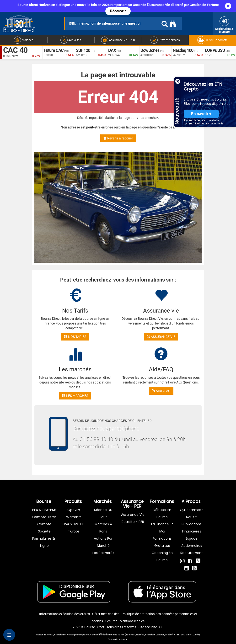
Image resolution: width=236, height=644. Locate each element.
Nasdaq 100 (183, 50)
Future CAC (54, 50)
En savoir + (201, 114)
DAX (112, 50)
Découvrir (118, 11)
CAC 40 (15, 50)
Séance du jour (103, 513)
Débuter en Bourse (162, 513)
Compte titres (44, 517)
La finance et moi (162, 528)
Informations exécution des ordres (64, 614)
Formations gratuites (162, 542)
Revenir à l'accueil (118, 138)
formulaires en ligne (44, 542)
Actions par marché (103, 542)
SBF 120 (83, 50)
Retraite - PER (133, 522)
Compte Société (44, 528)
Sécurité (111, 621)
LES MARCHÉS (75, 396)
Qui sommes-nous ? (192, 513)
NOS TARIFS (75, 337)
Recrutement (192, 553)
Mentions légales (132, 621)
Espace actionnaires (192, 542)
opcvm (74, 510)
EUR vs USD (215, 50)
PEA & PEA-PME (44, 510)
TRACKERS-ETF (74, 524)
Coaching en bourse (162, 556)
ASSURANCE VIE (161, 337)
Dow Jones (150, 50)
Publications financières (192, 528)
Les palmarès (103, 553)
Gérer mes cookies (106, 614)
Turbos (74, 531)
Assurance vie (133, 515)
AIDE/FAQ (161, 391)
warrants (74, 517)
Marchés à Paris (103, 528)
